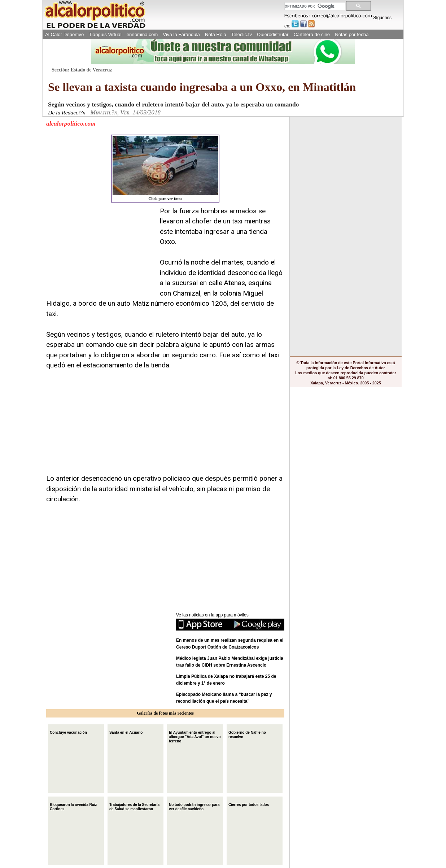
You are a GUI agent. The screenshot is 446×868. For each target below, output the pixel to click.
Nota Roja (216, 34)
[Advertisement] (100, 251)
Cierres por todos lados (249, 804)
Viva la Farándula (181, 34)
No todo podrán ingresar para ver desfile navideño (194, 806)
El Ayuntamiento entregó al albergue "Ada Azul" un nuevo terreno (195, 736)
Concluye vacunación (68, 732)
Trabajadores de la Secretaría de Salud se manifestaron (134, 806)
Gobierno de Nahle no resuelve (247, 734)
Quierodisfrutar (273, 34)
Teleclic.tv (242, 34)
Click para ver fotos (165, 168)
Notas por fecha (352, 34)
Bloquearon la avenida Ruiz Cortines (73, 806)
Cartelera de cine (312, 34)
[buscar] (314, 6)
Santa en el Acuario (126, 732)
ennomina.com (142, 34)
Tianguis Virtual (105, 34)
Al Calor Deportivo (64, 34)
